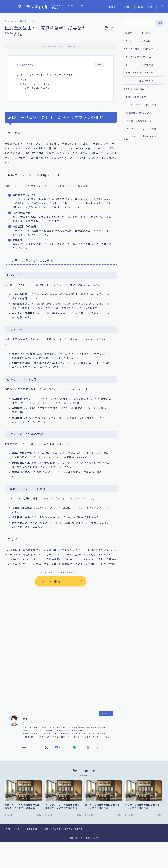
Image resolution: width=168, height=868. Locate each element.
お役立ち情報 (146, 7)
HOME (8, 829)
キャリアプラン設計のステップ (36, 88)
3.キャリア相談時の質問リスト (140, 49)
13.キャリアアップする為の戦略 (140, 129)
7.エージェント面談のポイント (139, 81)
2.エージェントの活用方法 (137, 41)
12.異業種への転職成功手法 (138, 121)
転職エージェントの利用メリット (37, 84)
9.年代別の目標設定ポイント (138, 97)
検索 (160, 23)
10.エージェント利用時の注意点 (140, 105)
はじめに (24, 80)
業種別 (127, 7)
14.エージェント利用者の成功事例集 (140, 138)
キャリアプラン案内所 (26, 7)
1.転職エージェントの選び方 (138, 33)
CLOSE (99, 65)
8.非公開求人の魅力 (134, 89)
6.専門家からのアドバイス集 (138, 73)
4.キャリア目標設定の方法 (137, 57)
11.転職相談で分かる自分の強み (140, 113)
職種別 (112, 7)
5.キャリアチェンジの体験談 (138, 65)
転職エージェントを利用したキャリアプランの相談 (46, 75)
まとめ (23, 92)
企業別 (24, 21)
